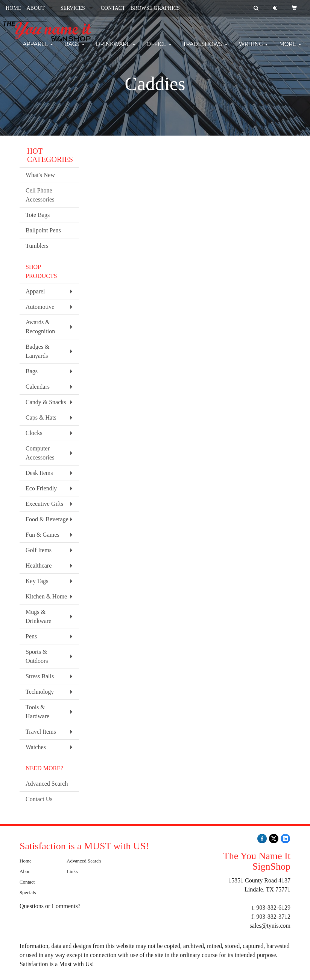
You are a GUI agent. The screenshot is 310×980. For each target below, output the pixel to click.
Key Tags (37, 581)
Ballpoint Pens (43, 230)
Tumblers (37, 246)
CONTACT (113, 8)
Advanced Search (47, 784)
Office (159, 49)
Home (26, 861)
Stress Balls (40, 676)
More (290, 49)
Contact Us (39, 799)
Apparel (38, 49)
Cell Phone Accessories (40, 195)
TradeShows (205, 49)
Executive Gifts (44, 504)
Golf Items (39, 550)
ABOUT (35, 8)
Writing (254, 49)
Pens (31, 636)
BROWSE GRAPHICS (155, 8)
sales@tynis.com (270, 926)
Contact (27, 882)
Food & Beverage (47, 519)
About (26, 871)
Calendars (38, 387)
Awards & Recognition (40, 327)
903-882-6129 (273, 907)
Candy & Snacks (46, 402)
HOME (13, 8)
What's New (40, 175)
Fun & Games (43, 535)
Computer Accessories (40, 453)
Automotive (40, 307)
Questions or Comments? (50, 906)
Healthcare (39, 566)
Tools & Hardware (37, 712)
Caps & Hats (41, 417)
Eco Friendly (41, 488)
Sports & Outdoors (37, 656)
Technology (40, 692)
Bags (74, 49)
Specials (28, 892)
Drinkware (116, 49)
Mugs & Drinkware (38, 616)
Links (72, 871)
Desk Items (39, 473)
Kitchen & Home (46, 596)
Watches (36, 747)
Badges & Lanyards (38, 351)
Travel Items (41, 732)
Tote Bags (38, 215)
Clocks (34, 433)
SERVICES (73, 8)
